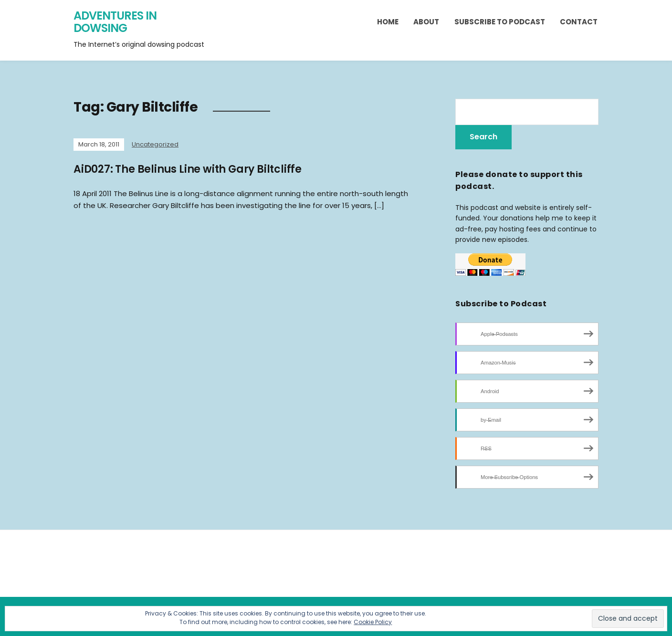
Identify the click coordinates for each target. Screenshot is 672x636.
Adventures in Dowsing (115, 22)
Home (388, 22)
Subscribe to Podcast (500, 22)
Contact (579, 22)
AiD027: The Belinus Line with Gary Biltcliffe (188, 169)
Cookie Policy (373, 622)
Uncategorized (155, 144)
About (426, 22)
